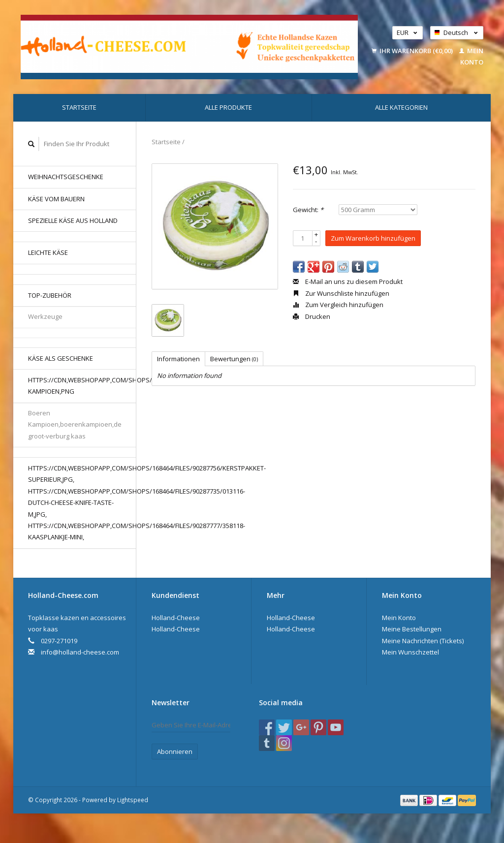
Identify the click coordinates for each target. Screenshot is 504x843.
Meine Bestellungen (412, 629)
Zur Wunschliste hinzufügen (341, 293)
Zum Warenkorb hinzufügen (373, 238)
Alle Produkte (228, 107)
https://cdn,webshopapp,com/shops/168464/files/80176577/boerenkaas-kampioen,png (82, 386)
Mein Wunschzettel (410, 652)
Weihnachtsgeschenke (66, 177)
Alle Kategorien (401, 107)
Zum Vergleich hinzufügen (338, 305)
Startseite (79, 107)
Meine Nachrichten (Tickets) (423, 641)
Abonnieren (175, 751)
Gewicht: (308, 210)
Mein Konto (399, 618)
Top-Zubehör (50, 295)
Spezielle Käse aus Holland (73, 220)
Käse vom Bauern (56, 199)
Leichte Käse (48, 252)
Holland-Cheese (176, 618)
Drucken (312, 316)
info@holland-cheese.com (80, 652)
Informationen (178, 359)
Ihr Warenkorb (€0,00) (413, 51)
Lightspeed (133, 800)
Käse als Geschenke (61, 358)
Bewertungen (234, 359)
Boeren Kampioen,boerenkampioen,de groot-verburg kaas (75, 424)
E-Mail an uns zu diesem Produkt (348, 281)
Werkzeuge (45, 316)
